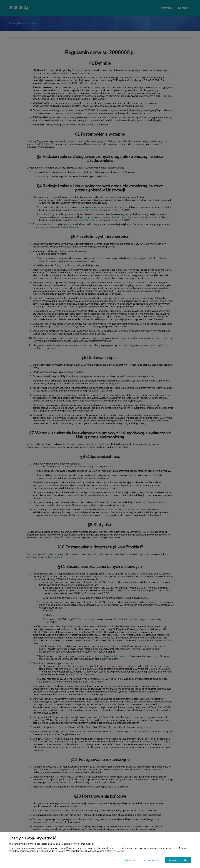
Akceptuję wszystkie (178, 860)
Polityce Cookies (116, 851)
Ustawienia (129, 860)
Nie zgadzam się (152, 860)
